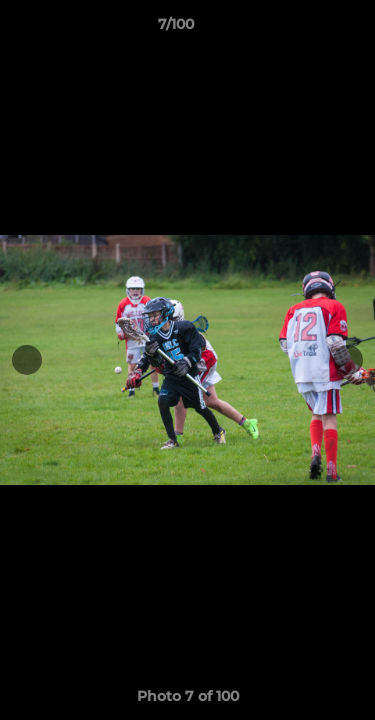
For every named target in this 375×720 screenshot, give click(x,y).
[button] (303, 29)
